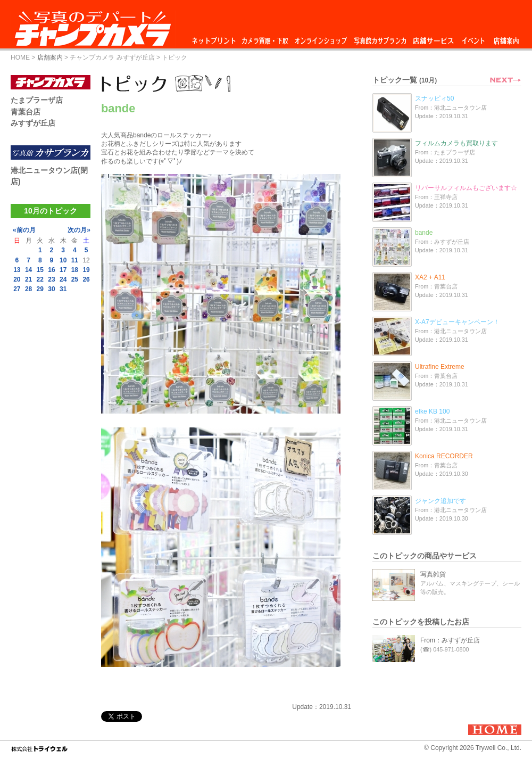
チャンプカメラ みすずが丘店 (112, 57)
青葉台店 (26, 112)
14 (28, 270)
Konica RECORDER (444, 456)
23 (51, 279)
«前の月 (24, 230)
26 (86, 279)
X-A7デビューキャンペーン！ (457, 322)
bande (424, 233)
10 (63, 260)
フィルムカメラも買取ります (456, 143)
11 (75, 260)
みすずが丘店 (33, 123)
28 (28, 289)
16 (51, 270)
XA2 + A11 (430, 277)
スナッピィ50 (434, 98)
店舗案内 (506, 38)
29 (40, 289)
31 (63, 289)
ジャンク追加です (440, 501)
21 (28, 279)
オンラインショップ (320, 38)
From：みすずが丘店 (450, 640)
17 (63, 270)
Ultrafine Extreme (440, 367)
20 (17, 279)
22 (40, 279)
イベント (473, 38)
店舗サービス (433, 38)
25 (75, 279)
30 (51, 289)
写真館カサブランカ (380, 38)
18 (75, 270)
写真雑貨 (433, 574)
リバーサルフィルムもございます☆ (466, 188)
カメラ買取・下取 (265, 38)
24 (63, 279)
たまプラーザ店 (37, 100)
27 (17, 289)
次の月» (79, 230)
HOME (20, 57)
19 (86, 270)
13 (17, 270)
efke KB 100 (432, 411)
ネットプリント (215, 38)
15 (40, 270)
